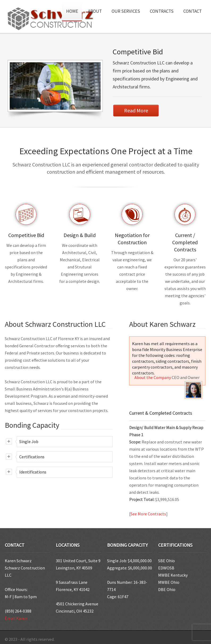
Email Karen (16, 617)
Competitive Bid (138, 52)
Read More (136, 110)
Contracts (162, 11)
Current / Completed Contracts (185, 241)
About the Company (153, 376)
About (97, 9)
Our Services (128, 9)
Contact (193, 11)
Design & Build (80, 234)
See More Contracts (148, 513)
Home (72, 11)
